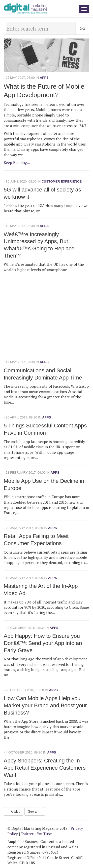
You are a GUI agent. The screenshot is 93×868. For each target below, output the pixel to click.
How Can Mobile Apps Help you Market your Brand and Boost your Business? (45, 705)
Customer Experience (62, 181)
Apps (44, 78)
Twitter (27, 834)
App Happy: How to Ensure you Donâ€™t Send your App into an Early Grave (43, 643)
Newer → (35, 811)
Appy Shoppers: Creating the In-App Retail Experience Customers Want (45, 768)
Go (82, 28)
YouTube (44, 834)
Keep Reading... (17, 162)
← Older (14, 811)
